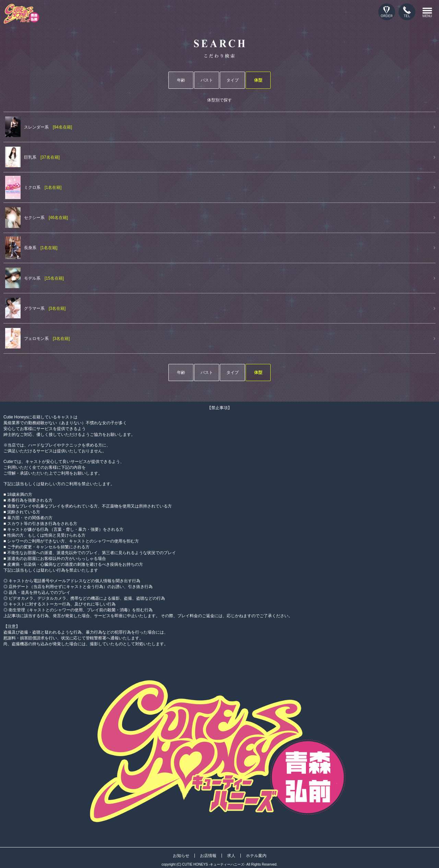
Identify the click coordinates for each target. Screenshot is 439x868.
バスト (207, 80)
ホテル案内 (256, 856)
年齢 (181, 80)
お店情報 (208, 856)
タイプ (233, 80)
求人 (231, 856)
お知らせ (181, 856)
